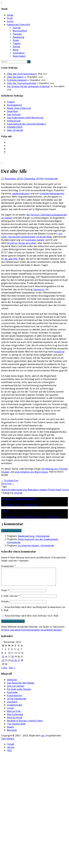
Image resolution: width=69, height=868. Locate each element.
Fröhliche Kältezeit (17, 80)
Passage (17, 34)
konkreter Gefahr (35, 240)
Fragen (11, 102)
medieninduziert (21, 193)
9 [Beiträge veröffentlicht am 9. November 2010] (5, 656)
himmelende (51, 179)
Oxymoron (39, 289)
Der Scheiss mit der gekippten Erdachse (28, 86)
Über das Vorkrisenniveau (21, 74)
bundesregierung (17, 490)
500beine (12, 683)
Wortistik (12, 734)
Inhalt (10, 15)
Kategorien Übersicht (18, 24)
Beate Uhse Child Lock (19, 108)
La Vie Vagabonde (17, 702)
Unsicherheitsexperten (52, 193)
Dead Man (12, 111)
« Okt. (4, 671)
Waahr (10, 730)
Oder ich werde (15, 130)
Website (5, 605)
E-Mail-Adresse (10, 599)
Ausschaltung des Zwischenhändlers (26, 124)
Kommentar (8, 566)
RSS (10, 754)
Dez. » (12, 671)
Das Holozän (14, 114)
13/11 (4, 511)
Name (5, 594)
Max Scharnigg (15, 718)
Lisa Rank (12, 705)
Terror (65, 490)
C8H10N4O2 (8, 742)
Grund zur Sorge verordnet (22, 243)
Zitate (16, 40)
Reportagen (19, 56)
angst (4, 490)
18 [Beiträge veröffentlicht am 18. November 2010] (12, 660)
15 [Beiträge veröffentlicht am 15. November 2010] (3, 660)
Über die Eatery (15, 77)
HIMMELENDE (15, 127)
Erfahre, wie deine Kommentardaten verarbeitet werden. (31, 633)
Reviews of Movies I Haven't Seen (25, 724)
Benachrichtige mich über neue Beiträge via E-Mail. (32, 619)
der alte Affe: (11, 259)
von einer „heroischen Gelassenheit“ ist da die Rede (32, 235)
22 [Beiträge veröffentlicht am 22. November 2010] (3, 664)
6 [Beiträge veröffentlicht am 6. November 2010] (18, 653)
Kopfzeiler (12, 696)
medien (43, 490)
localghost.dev (15, 708)
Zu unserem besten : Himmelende (36, 545)
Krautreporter (15, 699)
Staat (58, 490)
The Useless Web (16, 727)
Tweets (17, 43)
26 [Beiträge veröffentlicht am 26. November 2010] (16, 664)
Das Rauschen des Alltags (21, 686)
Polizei (51, 490)
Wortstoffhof (20, 31)
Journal (17, 28)
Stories (16, 47)
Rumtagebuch (14, 105)
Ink (43, 739)
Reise (16, 50)
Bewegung (18, 37)
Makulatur (33, 490)
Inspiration (19, 53)
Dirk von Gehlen (16, 689)
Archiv (10, 21)
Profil (10, 18)
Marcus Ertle (14, 715)
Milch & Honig (14, 721)
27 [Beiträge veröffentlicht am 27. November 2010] (19, 664)
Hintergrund (14, 121)
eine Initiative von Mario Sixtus (31, 472)
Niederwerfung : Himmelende (34, 536)
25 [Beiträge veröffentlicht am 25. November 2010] (12, 664)
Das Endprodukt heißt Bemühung (25, 118)
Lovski (10, 711)
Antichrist (59, 352)
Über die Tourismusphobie (21, 83)
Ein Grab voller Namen (19, 693)
